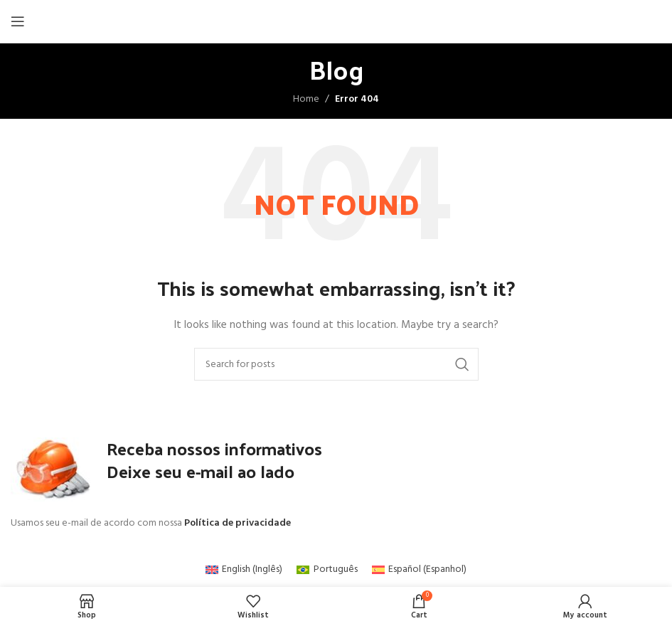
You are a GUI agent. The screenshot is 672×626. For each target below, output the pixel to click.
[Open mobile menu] (18, 21)
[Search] (336, 364)
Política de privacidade (238, 523)
